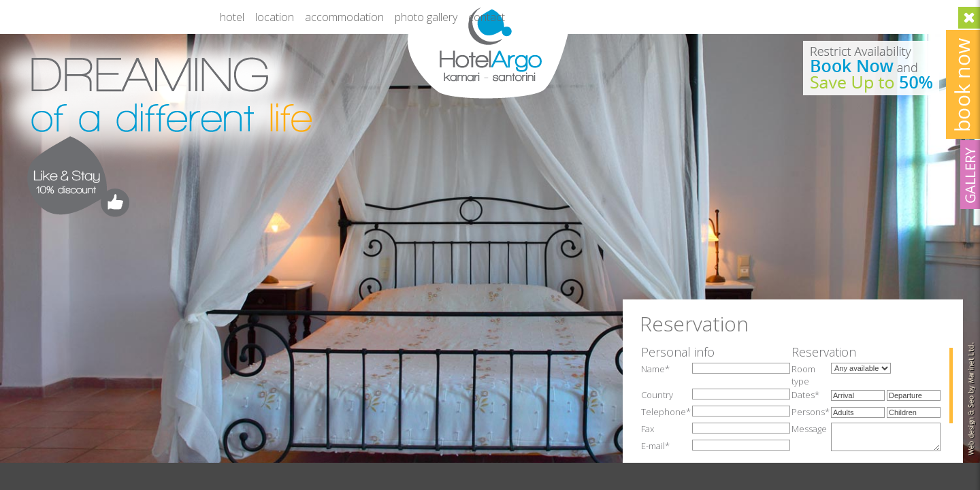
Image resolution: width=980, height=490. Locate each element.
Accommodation (344, 17)
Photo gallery (426, 17)
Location (275, 17)
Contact (487, 17)
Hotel (232, 17)
